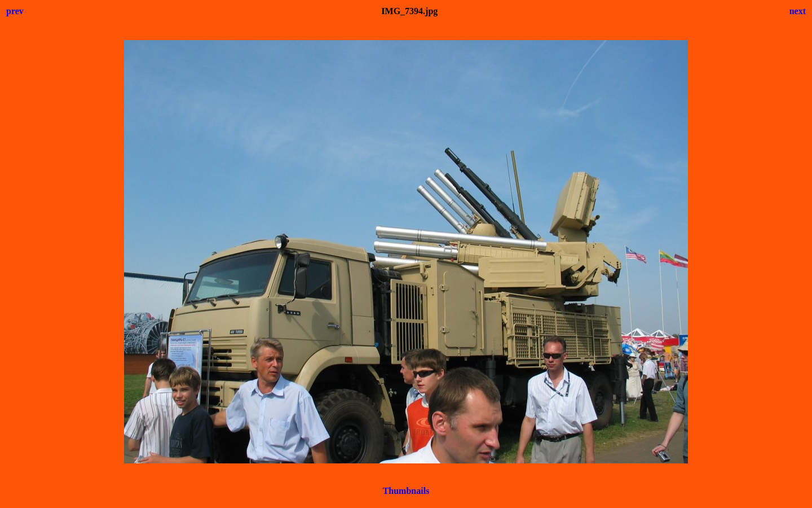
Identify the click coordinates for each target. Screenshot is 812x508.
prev (15, 11)
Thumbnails (406, 491)
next (798, 11)
